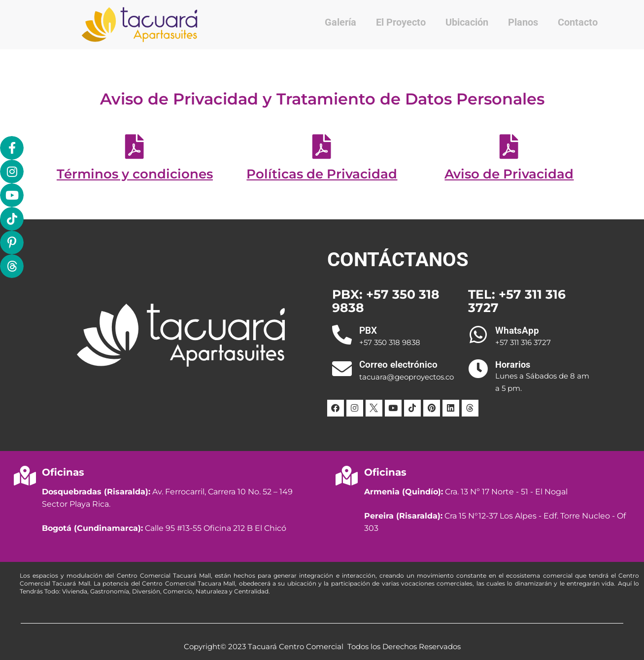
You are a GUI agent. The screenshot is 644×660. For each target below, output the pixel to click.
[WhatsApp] (478, 335)
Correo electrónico (398, 365)
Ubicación (467, 22)
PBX (368, 330)
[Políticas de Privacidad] (322, 146)
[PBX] (342, 335)
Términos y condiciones (135, 174)
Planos (523, 22)
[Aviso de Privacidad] (509, 146)
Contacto (578, 22)
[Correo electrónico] (342, 369)
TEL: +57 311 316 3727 (517, 301)
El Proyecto (401, 22)
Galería (340, 22)
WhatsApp (517, 330)
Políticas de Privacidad (322, 174)
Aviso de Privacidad (509, 174)
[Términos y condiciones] (135, 146)
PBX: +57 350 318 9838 (386, 301)
